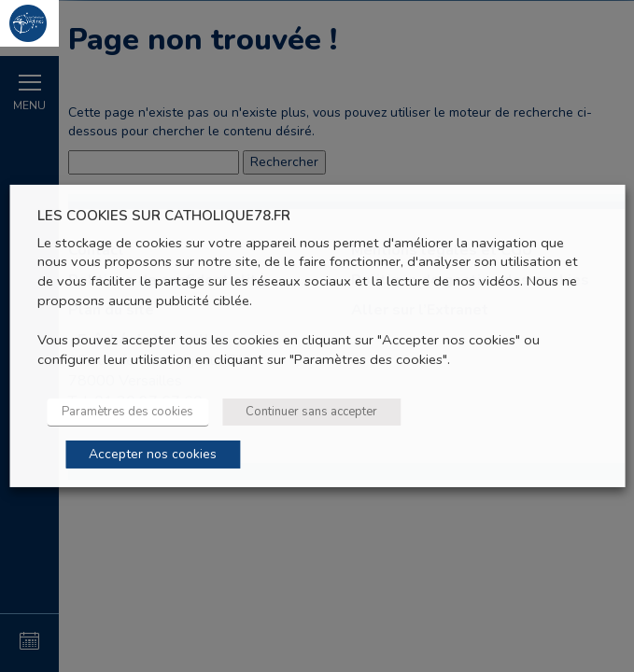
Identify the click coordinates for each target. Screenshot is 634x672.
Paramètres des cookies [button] (127, 412)
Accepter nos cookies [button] (153, 454)
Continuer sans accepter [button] (311, 412)
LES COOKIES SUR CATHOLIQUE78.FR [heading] (164, 216)
